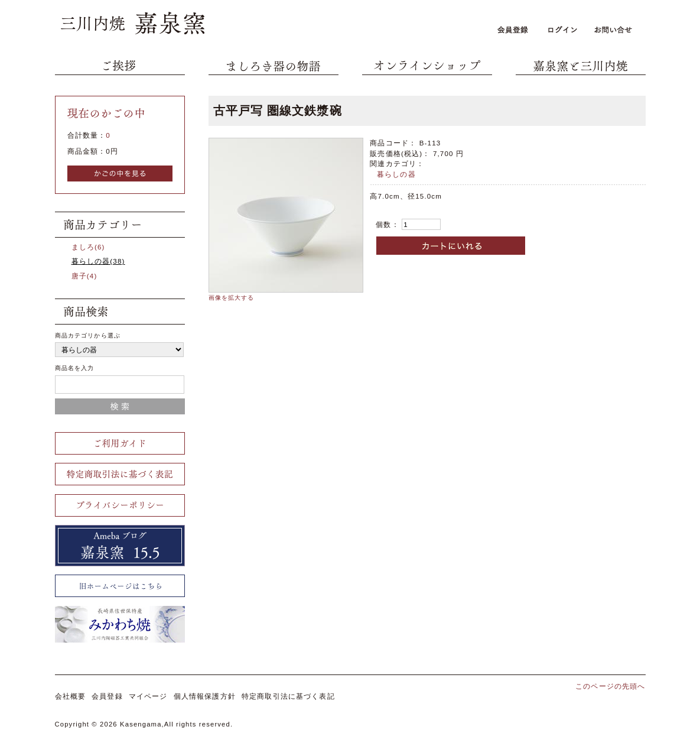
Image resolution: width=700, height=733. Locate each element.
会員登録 (107, 696)
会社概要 (71, 696)
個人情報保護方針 (205, 696)
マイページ (148, 696)
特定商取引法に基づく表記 (288, 696)
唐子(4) (84, 276)
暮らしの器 (396, 174)
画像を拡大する (232, 298)
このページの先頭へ (610, 686)
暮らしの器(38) (98, 261)
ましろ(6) (88, 247)
